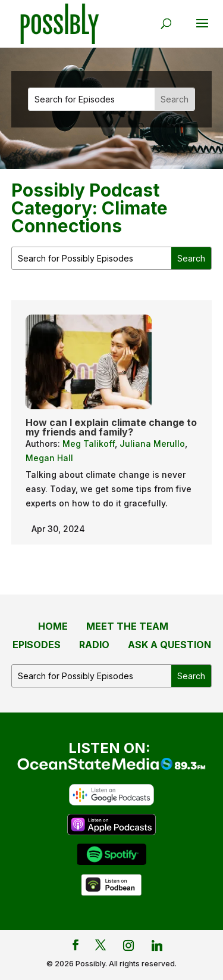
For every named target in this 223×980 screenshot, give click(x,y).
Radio (94, 645)
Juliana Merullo (152, 444)
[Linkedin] (157, 945)
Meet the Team (127, 626)
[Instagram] (128, 945)
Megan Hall (49, 458)
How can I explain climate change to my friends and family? (111, 427)
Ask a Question (169, 645)
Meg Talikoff (89, 444)
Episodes (37, 645)
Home (53, 626)
